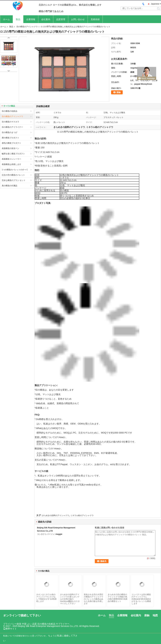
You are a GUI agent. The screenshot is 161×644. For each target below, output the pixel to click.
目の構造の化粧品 (9, 111)
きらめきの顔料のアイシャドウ (56, 515)
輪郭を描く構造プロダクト (13, 154)
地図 (155, 615)
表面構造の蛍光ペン (10, 148)
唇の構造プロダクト (10, 138)
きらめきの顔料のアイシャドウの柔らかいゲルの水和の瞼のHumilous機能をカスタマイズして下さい (70, 599)
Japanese (155, 4)
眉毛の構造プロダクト (11, 143)
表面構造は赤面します (11, 164)
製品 (18, 19)
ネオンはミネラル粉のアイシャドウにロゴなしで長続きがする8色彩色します (46, 598)
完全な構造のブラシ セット (14, 180)
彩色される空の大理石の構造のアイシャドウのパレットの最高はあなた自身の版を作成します (94, 599)
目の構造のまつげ (9, 132)
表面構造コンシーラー (11, 159)
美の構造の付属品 (9, 186)
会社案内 (46, 19)
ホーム (6, 19)
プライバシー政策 (12, 624)
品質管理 (61, 19)
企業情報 (31, 19)
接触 (118, 92)
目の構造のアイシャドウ (27, 27)
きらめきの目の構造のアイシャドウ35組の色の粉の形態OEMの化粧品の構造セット (118, 598)
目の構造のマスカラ (10, 122)
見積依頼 (95, 19)
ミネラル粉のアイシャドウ (82, 515)
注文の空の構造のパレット (13, 175)
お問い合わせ (78, 19)
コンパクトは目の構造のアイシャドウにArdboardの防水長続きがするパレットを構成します (141, 599)
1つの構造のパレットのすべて (15, 170)
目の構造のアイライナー (12, 127)
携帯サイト (10, 629)
